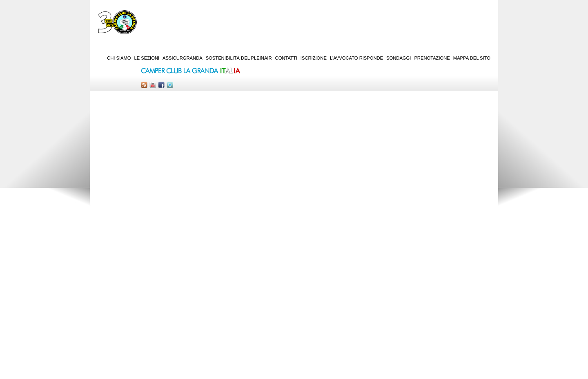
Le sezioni (147, 58)
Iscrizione (314, 58)
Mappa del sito (472, 58)
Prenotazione (432, 58)
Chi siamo (119, 58)
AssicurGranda (183, 58)
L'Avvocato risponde (356, 58)
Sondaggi (399, 58)
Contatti (286, 58)
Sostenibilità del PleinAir (239, 58)
